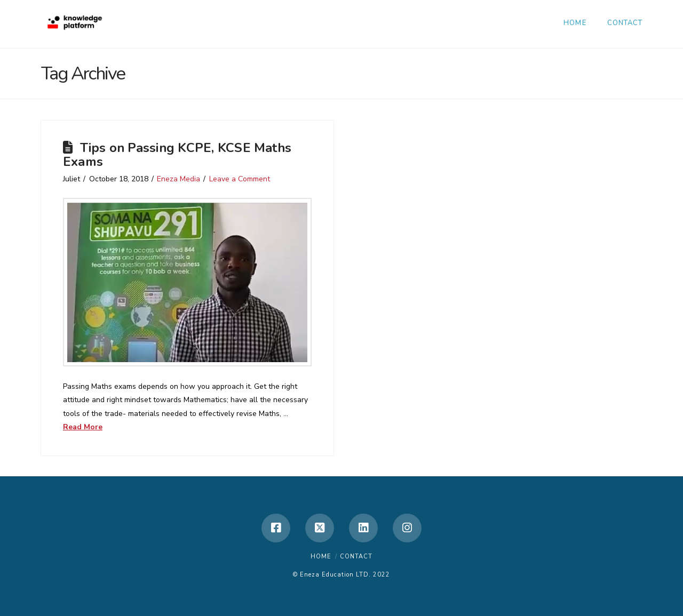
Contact (356, 557)
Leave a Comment (240, 179)
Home (321, 557)
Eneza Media (178, 179)
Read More (83, 427)
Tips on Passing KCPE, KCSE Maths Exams (177, 155)
